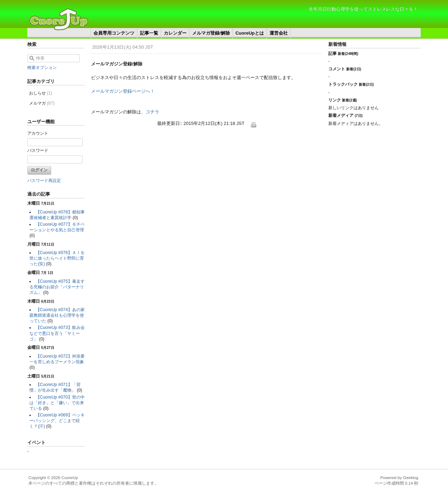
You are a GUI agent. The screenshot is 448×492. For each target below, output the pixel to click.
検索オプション (42, 68)
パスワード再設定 (44, 181)
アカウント (38, 133)
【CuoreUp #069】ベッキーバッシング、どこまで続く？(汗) (57, 421)
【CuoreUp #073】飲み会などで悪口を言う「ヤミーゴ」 (57, 333)
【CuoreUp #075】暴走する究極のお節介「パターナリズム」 (57, 287)
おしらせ (41, 93)
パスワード (38, 150)
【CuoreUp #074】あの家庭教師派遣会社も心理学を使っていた (57, 315)
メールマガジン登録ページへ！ (123, 91)
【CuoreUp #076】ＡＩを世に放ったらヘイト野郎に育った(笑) (57, 258)
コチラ (152, 112)
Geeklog (411, 477)
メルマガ (42, 103)
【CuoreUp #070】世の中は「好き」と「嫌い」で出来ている (57, 403)
